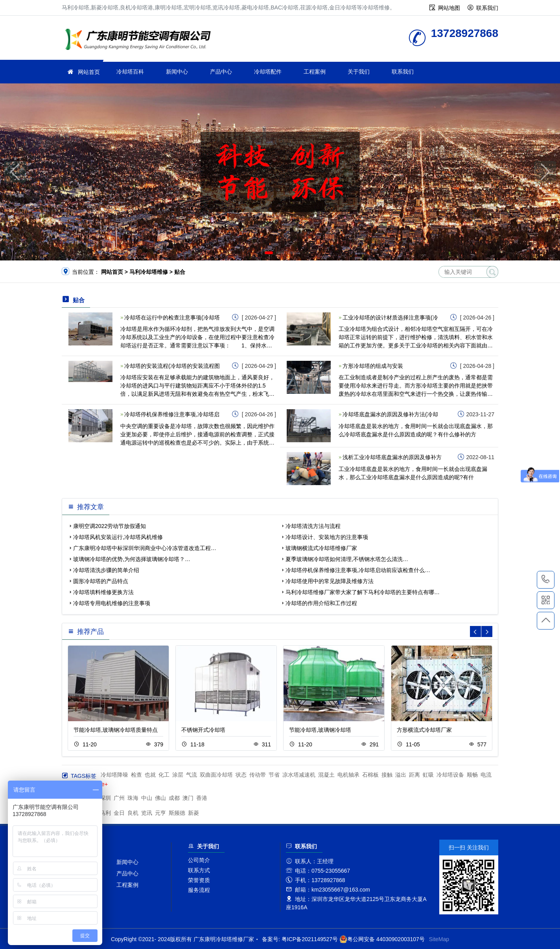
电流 (486, 775)
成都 (174, 798)
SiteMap (439, 939)
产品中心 (221, 72)
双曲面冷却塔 (216, 775)
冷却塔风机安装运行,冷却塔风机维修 (118, 537)
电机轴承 (348, 775)
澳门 (188, 798)
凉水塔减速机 (299, 775)
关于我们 (359, 72)
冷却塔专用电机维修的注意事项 (112, 603)
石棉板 (370, 775)
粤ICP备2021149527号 (310, 939)
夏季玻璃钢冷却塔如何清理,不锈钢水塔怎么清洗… (347, 559)
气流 (192, 775)
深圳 (105, 798)
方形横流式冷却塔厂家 (424, 730)
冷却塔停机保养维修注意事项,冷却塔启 (172, 414)
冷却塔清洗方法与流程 (313, 526)
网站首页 (89, 72)
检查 (136, 775)
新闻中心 (177, 72)
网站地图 (449, 8)
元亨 (160, 813)
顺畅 (472, 775)
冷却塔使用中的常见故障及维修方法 (330, 581)
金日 (119, 813)
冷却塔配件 (268, 72)
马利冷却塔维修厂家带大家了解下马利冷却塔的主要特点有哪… (363, 592)
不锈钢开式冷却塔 (203, 730)
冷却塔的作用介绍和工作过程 (321, 603)
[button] (269, 253)
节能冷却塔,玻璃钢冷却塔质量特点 (116, 730)
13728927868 (546, 580)
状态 (241, 775)
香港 (202, 798)
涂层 (178, 775)
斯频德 (177, 813)
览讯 (147, 813)
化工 (164, 775)
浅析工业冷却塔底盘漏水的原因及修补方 (392, 457)
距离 (414, 775)
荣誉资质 (199, 880)
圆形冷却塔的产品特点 (101, 581)
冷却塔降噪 (114, 775)
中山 (147, 798)
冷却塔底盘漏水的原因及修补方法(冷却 (390, 414)
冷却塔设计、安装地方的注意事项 (327, 537)
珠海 (133, 798)
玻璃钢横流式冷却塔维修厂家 (321, 548)
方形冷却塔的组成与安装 (373, 366)
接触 (387, 775)
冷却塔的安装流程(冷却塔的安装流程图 (172, 366)
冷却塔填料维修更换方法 (103, 592)
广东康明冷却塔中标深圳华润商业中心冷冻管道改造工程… (145, 548)
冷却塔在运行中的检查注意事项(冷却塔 (172, 318)
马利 (105, 813)
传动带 (258, 775)
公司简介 (199, 860)
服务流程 (199, 890)
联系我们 (487, 8)
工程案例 (315, 72)
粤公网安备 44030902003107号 (382, 939)
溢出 (401, 775)
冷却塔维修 (140, 40)
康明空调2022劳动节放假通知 (110, 526)
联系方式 (199, 870)
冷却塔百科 (130, 72)
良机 (133, 813)
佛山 (160, 798)
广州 (119, 798)
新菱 (193, 813)
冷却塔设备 (450, 775)
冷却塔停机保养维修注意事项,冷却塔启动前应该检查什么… (358, 570)
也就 (150, 775)
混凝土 (326, 775)
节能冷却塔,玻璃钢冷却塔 (320, 730)
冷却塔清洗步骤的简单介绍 (106, 570)
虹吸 (428, 775)
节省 (274, 775)
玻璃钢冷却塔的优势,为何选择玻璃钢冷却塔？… (132, 559)
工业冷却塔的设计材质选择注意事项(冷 (390, 318)
